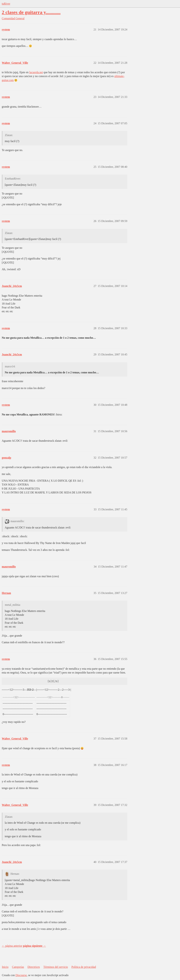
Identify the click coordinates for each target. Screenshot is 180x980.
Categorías (18, 967)
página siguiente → (34, 946)
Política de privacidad (84, 967)
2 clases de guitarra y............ (31, 12)
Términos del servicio (56, 967)
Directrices (34, 967)
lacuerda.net (36, 72)
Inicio (5, 967)
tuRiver (6, 4)
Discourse (21, 975)
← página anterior (12, 946)
